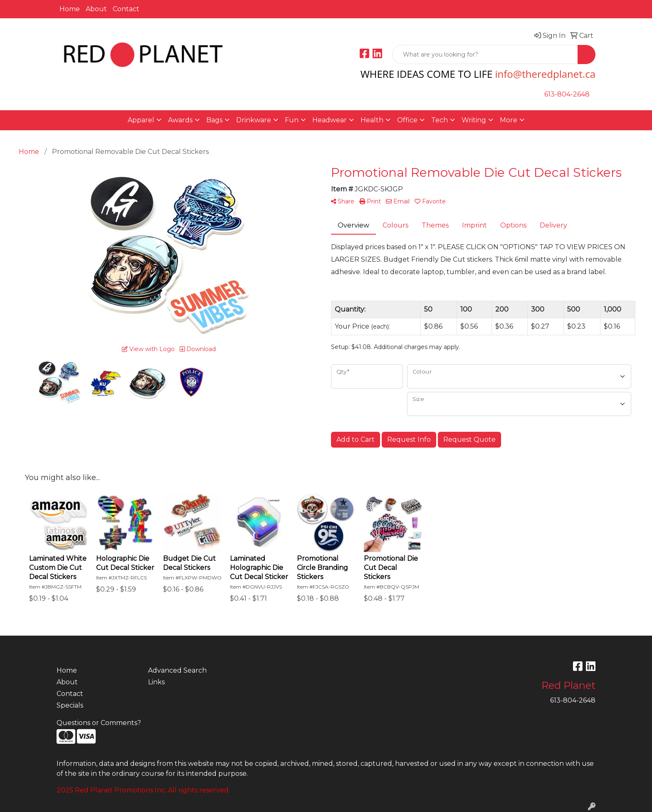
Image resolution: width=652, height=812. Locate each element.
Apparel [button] (141, 120)
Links (156, 682)
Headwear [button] (330, 120)
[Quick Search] (485, 54)
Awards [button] (180, 120)
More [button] (509, 120)
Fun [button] (292, 120)
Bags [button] (214, 120)
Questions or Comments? (99, 723)
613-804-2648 (567, 94)
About (96, 9)
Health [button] (372, 120)
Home (70, 9)
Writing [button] (474, 120)
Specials (70, 705)
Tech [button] (440, 120)
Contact (126, 9)
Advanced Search (177, 670)
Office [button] (407, 120)
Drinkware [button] (254, 120)
